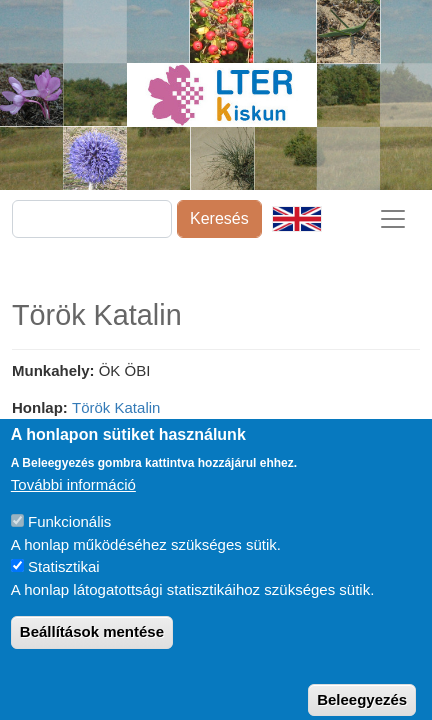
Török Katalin (116, 407)
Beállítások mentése (92, 647)
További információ (73, 500)
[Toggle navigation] (393, 219)
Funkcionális (69, 537)
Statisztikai (64, 582)
